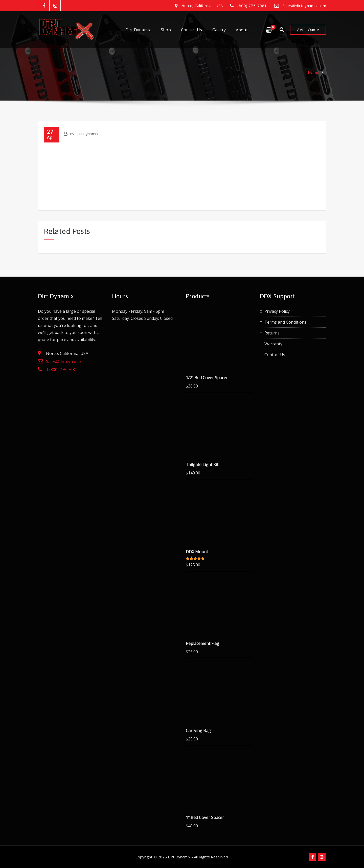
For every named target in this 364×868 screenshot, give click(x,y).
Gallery (219, 30)
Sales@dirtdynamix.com (304, 6)
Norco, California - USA (202, 6)
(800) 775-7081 (252, 6)
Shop (166, 30)
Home (314, 73)
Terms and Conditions (285, 322)
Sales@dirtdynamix (64, 361)
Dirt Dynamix (138, 30)
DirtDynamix (84, 134)
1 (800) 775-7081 (62, 370)
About (242, 30)
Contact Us (192, 30)
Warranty (273, 344)
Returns (272, 333)
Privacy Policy (277, 311)
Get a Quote (308, 30)
